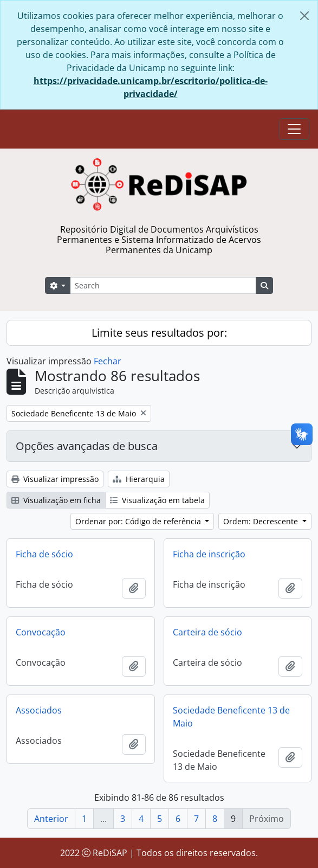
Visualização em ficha (56, 500)
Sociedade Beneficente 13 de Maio (231, 717)
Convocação (41, 632)
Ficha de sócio (44, 554)
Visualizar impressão (55, 479)
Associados (39, 710)
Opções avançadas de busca (87, 446)
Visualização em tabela (157, 500)
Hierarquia (139, 479)
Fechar (108, 361)
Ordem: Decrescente (262, 521)
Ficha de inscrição (209, 554)
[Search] (163, 285)
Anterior (51, 819)
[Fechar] (304, 16)
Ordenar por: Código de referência (139, 521)
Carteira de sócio (207, 632)
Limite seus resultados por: (159, 333)
